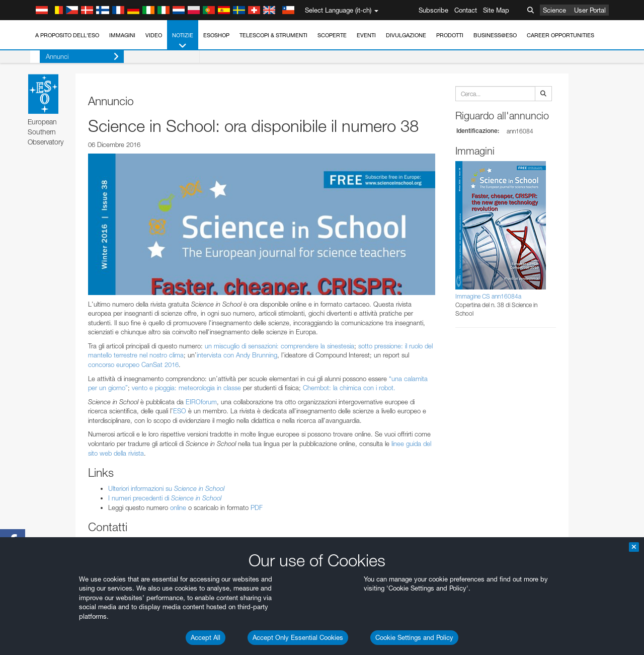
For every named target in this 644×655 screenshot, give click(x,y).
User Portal (590, 10)
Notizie (183, 41)
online (178, 507)
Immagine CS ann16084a (488, 296)
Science (554, 10)
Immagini (122, 35)
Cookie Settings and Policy (414, 637)
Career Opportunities (560, 35)
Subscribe (433, 10)
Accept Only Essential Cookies (298, 637)
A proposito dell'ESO (67, 35)
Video (154, 35)
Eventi (366, 35)
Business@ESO (495, 35)
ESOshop (216, 35)
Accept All (206, 637)
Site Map (496, 10)
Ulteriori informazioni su (166, 488)
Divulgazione (406, 35)
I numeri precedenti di (165, 498)
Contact (466, 10)
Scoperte (332, 35)
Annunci (73, 57)
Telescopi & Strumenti (273, 35)
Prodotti (450, 35)
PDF (257, 507)
